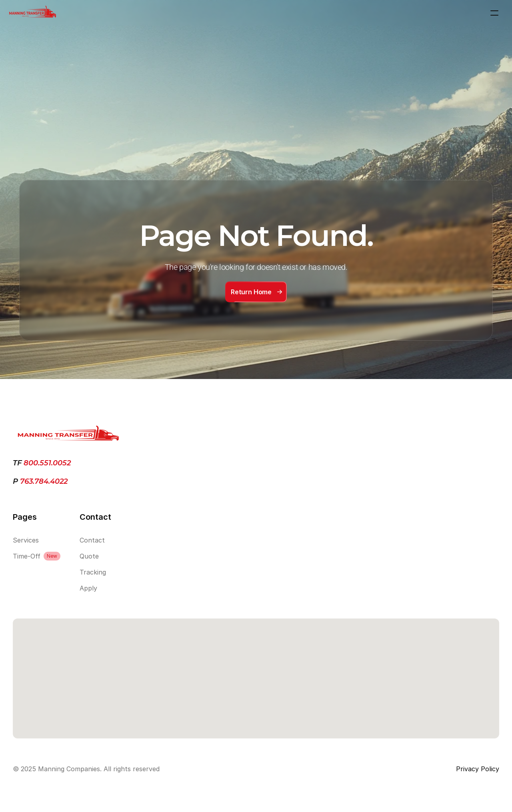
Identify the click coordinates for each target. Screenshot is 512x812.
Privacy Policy (478, 769)
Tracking (93, 572)
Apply (88, 588)
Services (26, 540)
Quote (89, 556)
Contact (92, 540)
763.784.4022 (43, 481)
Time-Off (27, 556)
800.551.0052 (47, 463)
